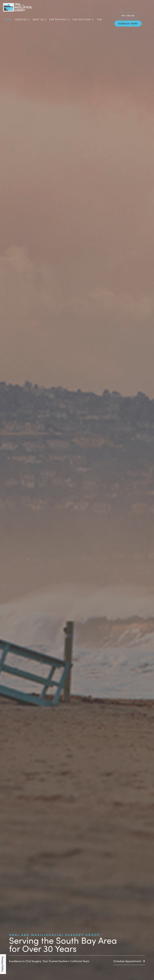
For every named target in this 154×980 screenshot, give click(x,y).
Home (8, 19)
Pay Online (128, 16)
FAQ (100, 19)
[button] (23, 20)
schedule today (128, 23)
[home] (18, 8)
